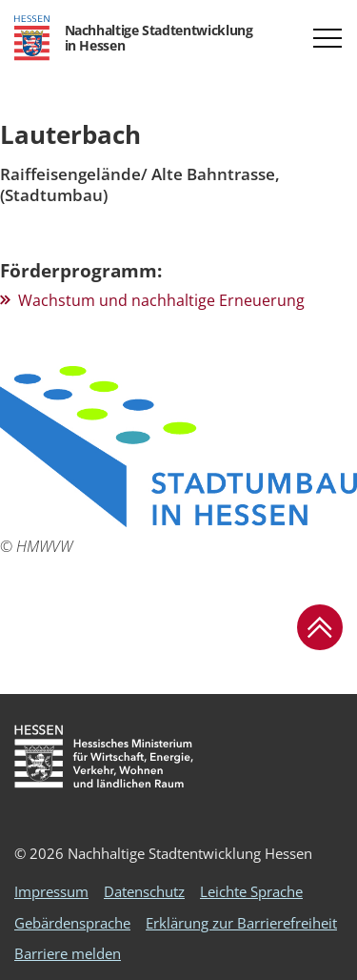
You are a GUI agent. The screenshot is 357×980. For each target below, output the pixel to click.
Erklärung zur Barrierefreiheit (241, 923)
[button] (327, 38)
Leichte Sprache (251, 891)
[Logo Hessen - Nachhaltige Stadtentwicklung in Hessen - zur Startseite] (133, 38)
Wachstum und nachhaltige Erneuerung (161, 300)
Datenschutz (144, 891)
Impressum (51, 891)
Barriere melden (68, 953)
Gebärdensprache (72, 923)
